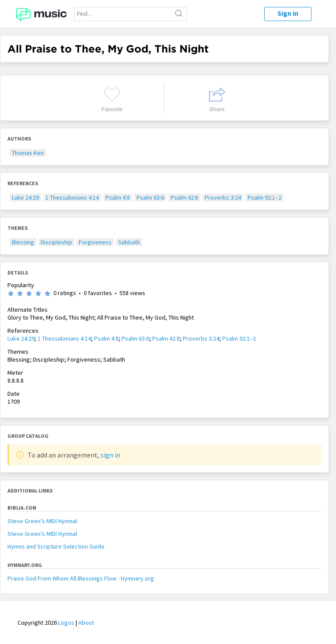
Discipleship (56, 242)
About (86, 623)
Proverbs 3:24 (223, 197)
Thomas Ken (28, 153)
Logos (66, 623)
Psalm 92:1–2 (264, 197)
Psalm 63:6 (150, 197)
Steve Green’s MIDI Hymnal (42, 521)
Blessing (23, 242)
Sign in (288, 13)
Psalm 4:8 (118, 197)
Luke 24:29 (25, 197)
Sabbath (129, 242)
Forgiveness (95, 242)
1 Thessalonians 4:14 (72, 197)
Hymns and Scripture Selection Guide (56, 546)
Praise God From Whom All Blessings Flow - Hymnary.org (81, 578)
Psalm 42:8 (184, 197)
